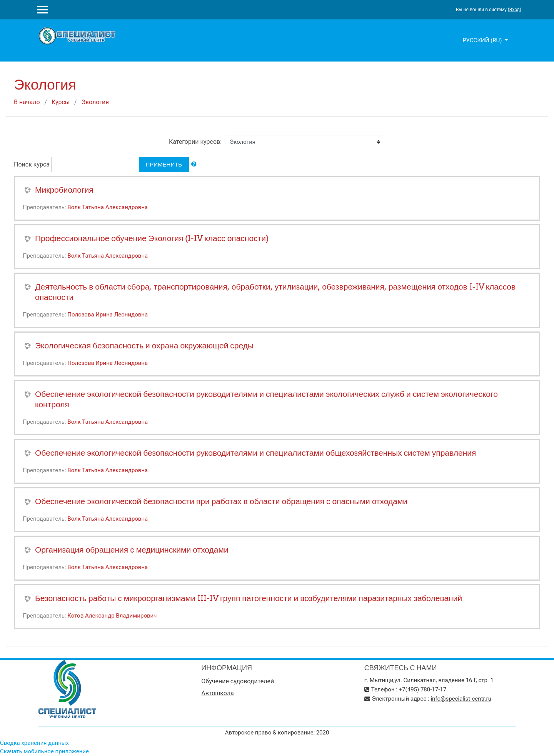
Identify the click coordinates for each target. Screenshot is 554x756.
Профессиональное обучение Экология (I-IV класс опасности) (152, 238)
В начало (27, 102)
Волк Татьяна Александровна (108, 207)
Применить (164, 164)
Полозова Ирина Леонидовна (108, 315)
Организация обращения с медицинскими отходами (132, 550)
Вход (515, 10)
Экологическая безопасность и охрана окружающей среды (144, 346)
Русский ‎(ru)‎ (483, 40)
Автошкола (217, 693)
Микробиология (64, 190)
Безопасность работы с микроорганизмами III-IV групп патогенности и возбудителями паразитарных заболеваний (249, 598)
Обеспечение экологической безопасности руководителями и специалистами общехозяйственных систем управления (255, 453)
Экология (95, 102)
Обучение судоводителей (238, 681)
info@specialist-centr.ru (461, 699)
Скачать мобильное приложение (44, 751)
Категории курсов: (195, 142)
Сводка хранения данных (34, 743)
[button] (194, 164)
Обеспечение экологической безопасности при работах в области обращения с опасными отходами (221, 501)
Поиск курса (32, 164)
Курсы (61, 102)
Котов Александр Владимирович (112, 616)
